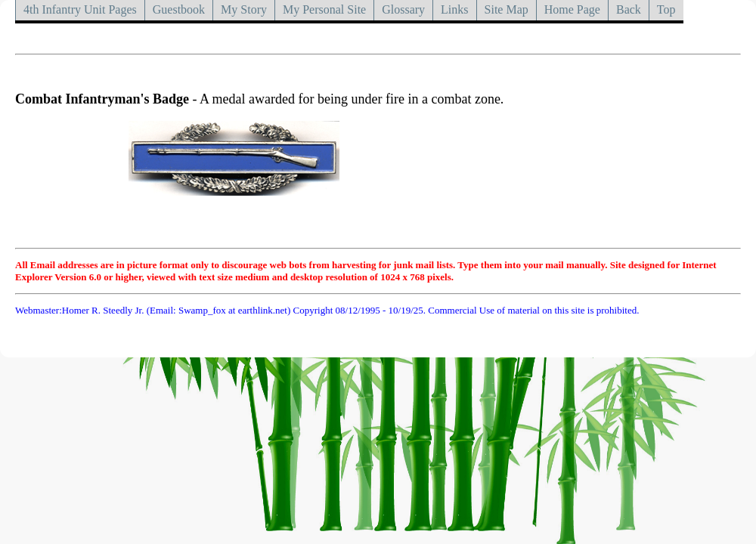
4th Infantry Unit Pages (80, 9)
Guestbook (179, 9)
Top (666, 9)
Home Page (572, 9)
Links (454, 9)
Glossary (403, 9)
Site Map (507, 9)
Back (629, 9)
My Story (244, 9)
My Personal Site (324, 9)
